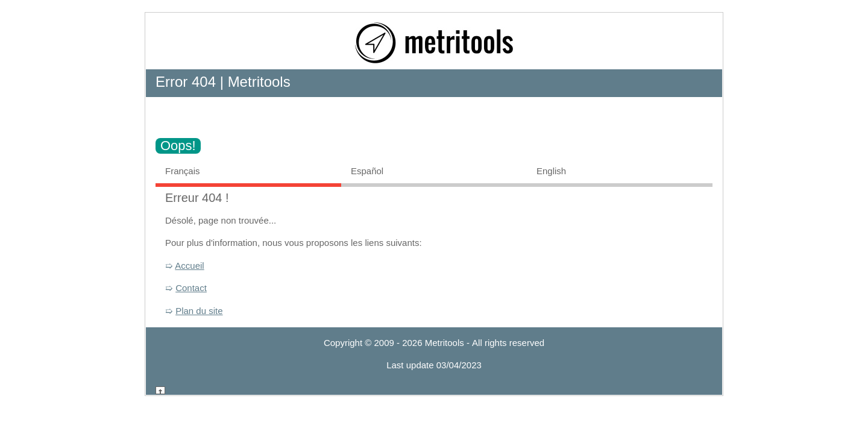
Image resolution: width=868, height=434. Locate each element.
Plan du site (199, 311)
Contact (191, 288)
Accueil (189, 266)
